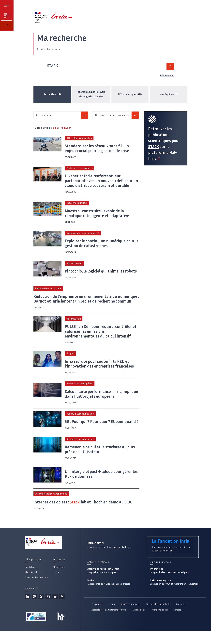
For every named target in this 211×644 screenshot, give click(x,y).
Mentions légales (160, 623)
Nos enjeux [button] (8, 25)
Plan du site (97, 618)
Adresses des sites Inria (37, 590)
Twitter (41, 610)
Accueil (40, 52)
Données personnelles (130, 618)
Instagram (48, 610)
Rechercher (170, 70)
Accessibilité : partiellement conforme (110, 623)
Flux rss (62, 610)
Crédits (111, 618)
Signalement (140, 623)
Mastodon (34, 610)
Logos (56, 585)
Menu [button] (8, 8)
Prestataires (31, 580)
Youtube (55, 610)
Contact (177, 623)
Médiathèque (60, 580)
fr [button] (8, 43)
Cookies (180, 618)
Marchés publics (33, 585)
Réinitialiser (167, 78)
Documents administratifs (159, 618)
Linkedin (27, 610)
